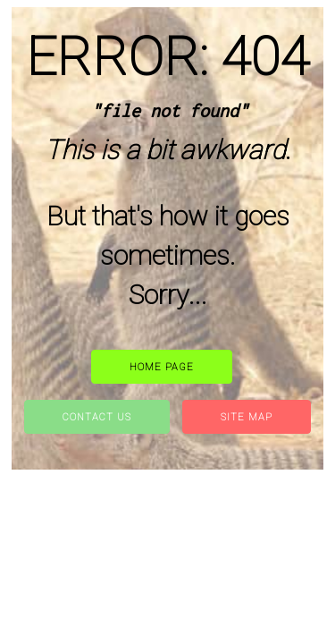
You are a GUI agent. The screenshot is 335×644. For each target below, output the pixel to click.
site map (247, 417)
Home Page (162, 367)
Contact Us (97, 417)
